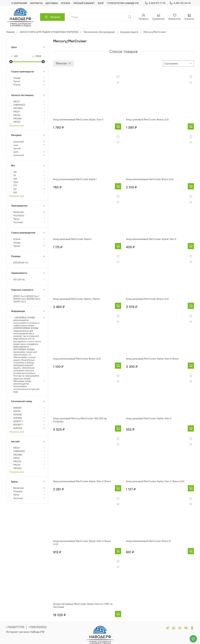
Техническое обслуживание (99, 32)
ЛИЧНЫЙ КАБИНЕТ (84, 3)
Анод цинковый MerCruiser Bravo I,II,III (147, 119)
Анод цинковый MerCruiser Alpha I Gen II (149, 418)
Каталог (52, 17)
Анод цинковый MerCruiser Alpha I (72, 239)
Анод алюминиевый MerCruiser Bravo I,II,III (150, 179)
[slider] (11, 62)
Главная (10, 32)
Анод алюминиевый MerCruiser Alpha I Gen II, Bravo (82, 481)
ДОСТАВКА (52, 3)
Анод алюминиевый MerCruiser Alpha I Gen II (78, 119)
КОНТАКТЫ (36, 3)
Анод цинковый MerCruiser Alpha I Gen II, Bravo (152, 359)
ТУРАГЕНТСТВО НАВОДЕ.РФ (123, 3)
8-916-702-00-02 (180, 3)
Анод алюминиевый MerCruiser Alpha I (75, 179)
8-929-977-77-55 (155, 3)
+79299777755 (15, 627)
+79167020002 (37, 627)
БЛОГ (101, 3)
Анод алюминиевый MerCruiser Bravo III (148, 541)
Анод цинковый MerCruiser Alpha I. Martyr (77, 299)
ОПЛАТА (65, 3)
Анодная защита (129, 32)
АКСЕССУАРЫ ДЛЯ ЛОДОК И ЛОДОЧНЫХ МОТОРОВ (49, 32)
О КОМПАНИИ (19, 3)
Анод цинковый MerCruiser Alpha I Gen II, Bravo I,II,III (155, 481)
